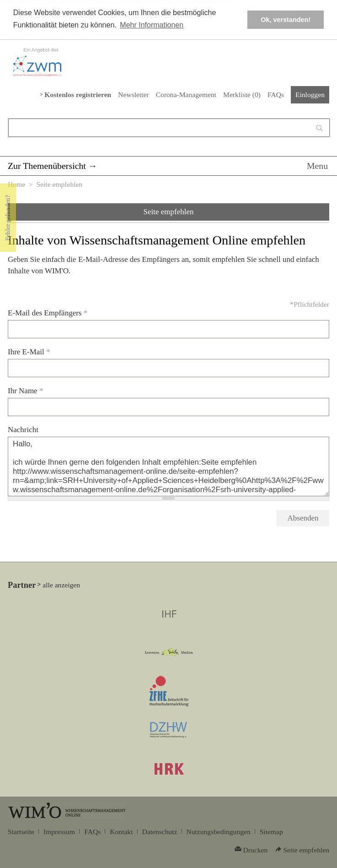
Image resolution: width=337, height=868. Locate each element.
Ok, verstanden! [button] (286, 20)
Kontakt (121, 832)
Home (16, 184)
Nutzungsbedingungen (219, 832)
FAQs (276, 95)
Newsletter (133, 95)
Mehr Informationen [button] (152, 25)
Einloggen (310, 95)
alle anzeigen (61, 585)
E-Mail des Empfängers (48, 313)
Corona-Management (186, 95)
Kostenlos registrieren (78, 95)
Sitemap (271, 832)
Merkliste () (242, 95)
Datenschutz (160, 832)
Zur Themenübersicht (47, 166)
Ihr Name (25, 391)
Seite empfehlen (169, 212)
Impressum (59, 832)
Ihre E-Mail (29, 352)
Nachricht (23, 430)
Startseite (21, 832)
